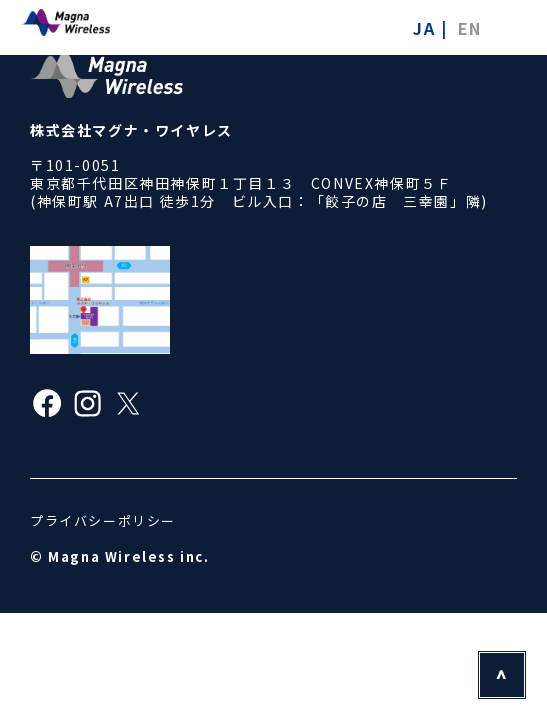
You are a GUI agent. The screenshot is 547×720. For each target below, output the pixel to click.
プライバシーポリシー (103, 520)
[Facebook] (47, 406)
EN (470, 28)
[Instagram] (87, 406)
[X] (128, 406)
